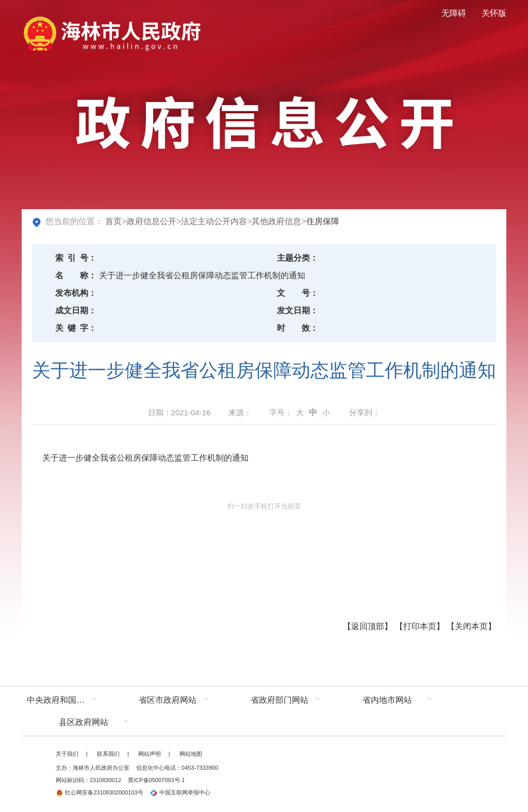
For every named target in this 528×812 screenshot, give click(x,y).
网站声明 (150, 754)
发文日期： (298, 310)
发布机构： (76, 293)
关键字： (76, 328)
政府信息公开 (152, 221)
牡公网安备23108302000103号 (100, 792)
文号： (298, 293)
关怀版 (494, 13)
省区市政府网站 (168, 700)
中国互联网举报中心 (180, 792)
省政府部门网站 (279, 700)
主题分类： (298, 258)
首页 (113, 221)
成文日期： (76, 310)
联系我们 (108, 754)
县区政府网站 (84, 722)
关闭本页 (471, 626)
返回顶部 (368, 626)
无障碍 (454, 13)
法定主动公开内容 (214, 221)
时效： (298, 328)
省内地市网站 (387, 700)
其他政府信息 (276, 221)
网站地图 (191, 754)
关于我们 (67, 754)
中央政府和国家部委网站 (64, 700)
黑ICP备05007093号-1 (156, 780)
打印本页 (420, 626)
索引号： (76, 258)
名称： (76, 275)
